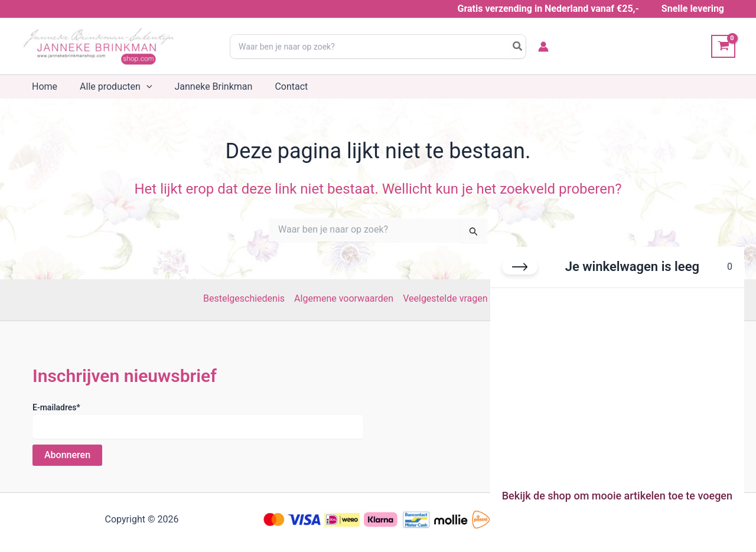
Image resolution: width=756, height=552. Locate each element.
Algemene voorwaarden (344, 298)
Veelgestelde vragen (445, 298)
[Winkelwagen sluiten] (520, 267)
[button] (141, 87)
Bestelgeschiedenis (244, 298)
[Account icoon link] (543, 47)
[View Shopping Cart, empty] (723, 46)
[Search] (518, 47)
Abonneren (67, 455)
